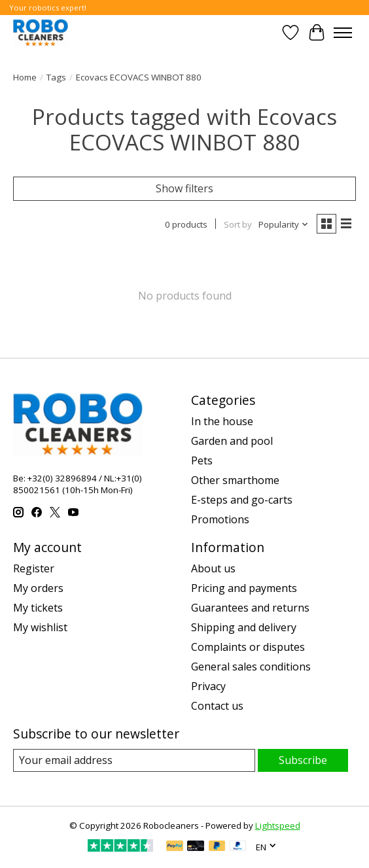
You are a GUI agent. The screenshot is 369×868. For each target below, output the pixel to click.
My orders (38, 588)
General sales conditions (251, 667)
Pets (202, 460)
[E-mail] (134, 760)
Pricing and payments (244, 588)
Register (34, 568)
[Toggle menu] (343, 33)
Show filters (184, 188)
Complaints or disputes (248, 647)
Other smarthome (235, 480)
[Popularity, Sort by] (284, 224)
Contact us (217, 706)
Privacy (208, 686)
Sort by (238, 224)
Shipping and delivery (244, 627)
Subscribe (303, 760)
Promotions (220, 519)
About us (213, 568)
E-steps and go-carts (242, 500)
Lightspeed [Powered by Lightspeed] (278, 825)
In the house (222, 421)
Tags (56, 77)
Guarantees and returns (250, 608)
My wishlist (40, 627)
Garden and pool (232, 441)
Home (25, 77)
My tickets (38, 608)
